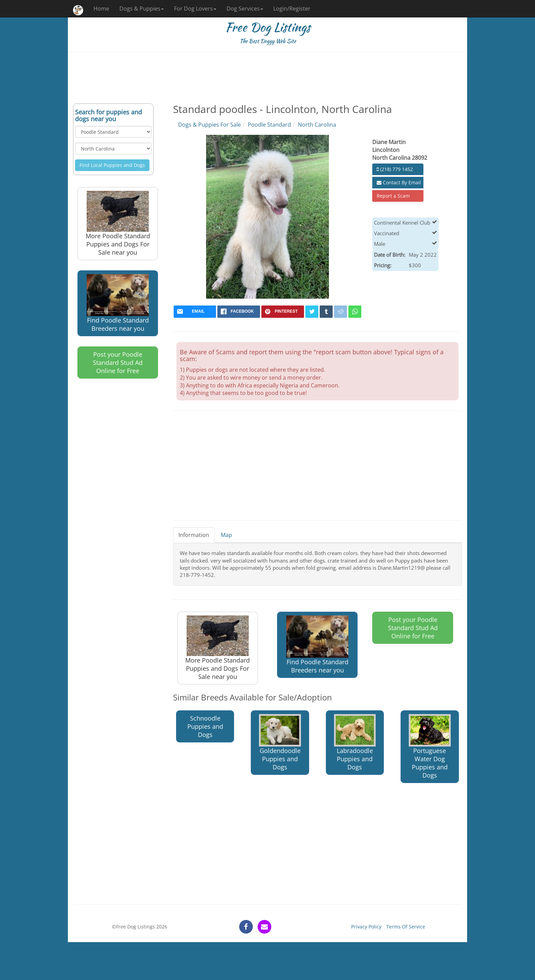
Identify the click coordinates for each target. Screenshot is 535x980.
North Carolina (317, 125)
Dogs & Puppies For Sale (209, 125)
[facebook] (239, 312)
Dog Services (245, 9)
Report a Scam (393, 196)
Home (101, 9)
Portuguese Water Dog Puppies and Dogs (430, 747)
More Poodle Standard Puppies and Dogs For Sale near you (118, 223)
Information (194, 535)
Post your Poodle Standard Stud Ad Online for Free (118, 363)
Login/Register (292, 9)
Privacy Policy (366, 927)
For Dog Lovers (195, 9)
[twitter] (312, 312)
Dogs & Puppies (142, 9)
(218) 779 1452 (395, 169)
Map (226, 535)
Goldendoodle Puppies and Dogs (280, 743)
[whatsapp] (355, 312)
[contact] (264, 927)
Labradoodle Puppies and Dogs (355, 743)
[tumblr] (326, 312)
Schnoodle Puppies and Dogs (205, 726)
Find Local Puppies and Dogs (112, 165)
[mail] (195, 312)
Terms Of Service (406, 927)
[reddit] (341, 312)
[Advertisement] (267, 78)
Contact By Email (399, 182)
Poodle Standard (269, 125)
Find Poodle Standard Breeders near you (118, 303)
